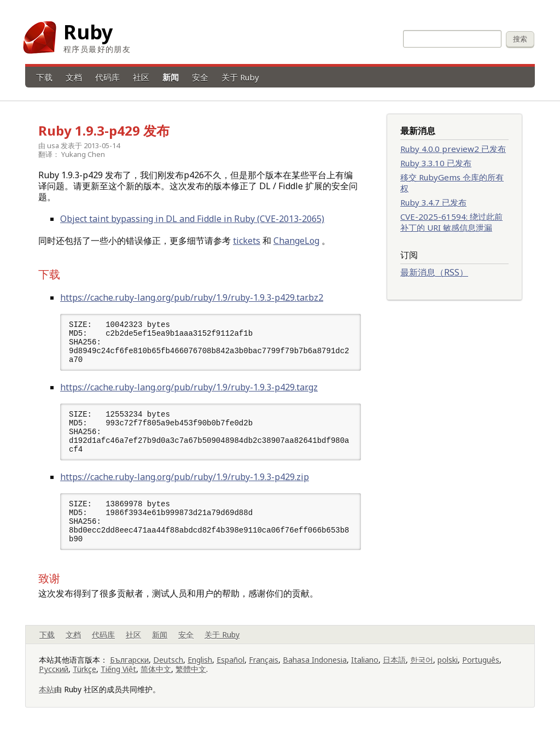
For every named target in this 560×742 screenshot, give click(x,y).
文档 (74, 77)
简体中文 (156, 677)
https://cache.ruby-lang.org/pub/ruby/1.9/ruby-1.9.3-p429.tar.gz (189, 390)
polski (448, 668)
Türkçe (84, 677)
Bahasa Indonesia (315, 668)
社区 (141, 77)
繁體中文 (191, 677)
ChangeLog (296, 241)
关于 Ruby (240, 77)
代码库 (107, 77)
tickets (247, 241)
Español (231, 668)
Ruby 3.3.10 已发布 (436, 163)
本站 (46, 697)
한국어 (422, 668)
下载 (44, 77)
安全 (200, 77)
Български (129, 668)
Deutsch (168, 668)
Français (264, 668)
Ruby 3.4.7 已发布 (433, 202)
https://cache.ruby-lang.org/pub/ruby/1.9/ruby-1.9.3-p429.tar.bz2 (192, 297)
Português (481, 668)
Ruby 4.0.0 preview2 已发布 (453, 149)
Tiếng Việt (118, 677)
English (200, 668)
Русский (54, 677)
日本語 (394, 668)
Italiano (365, 668)
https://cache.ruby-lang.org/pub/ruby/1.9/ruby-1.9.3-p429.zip (185, 482)
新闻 (171, 77)
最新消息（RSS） (434, 272)
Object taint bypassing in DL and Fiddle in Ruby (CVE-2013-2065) (192, 219)
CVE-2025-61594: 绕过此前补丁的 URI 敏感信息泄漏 (451, 222)
